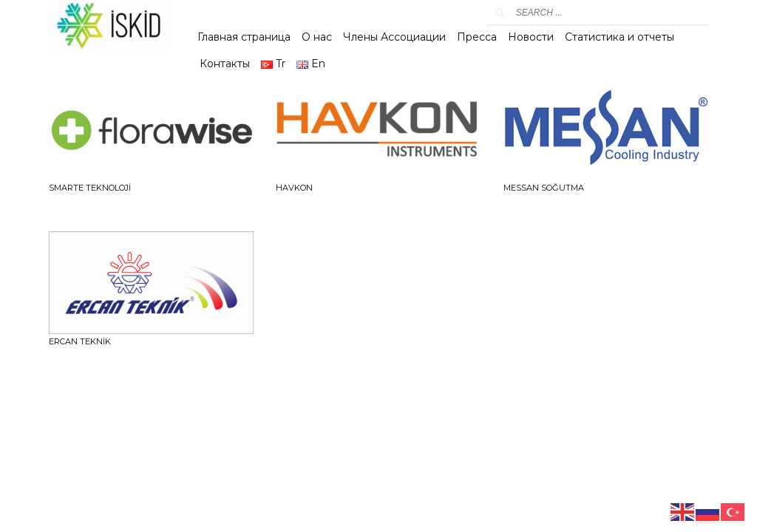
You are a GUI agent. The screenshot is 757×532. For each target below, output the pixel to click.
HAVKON (294, 188)
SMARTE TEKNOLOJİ (90, 188)
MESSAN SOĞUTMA (544, 188)
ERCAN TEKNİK (80, 341)
